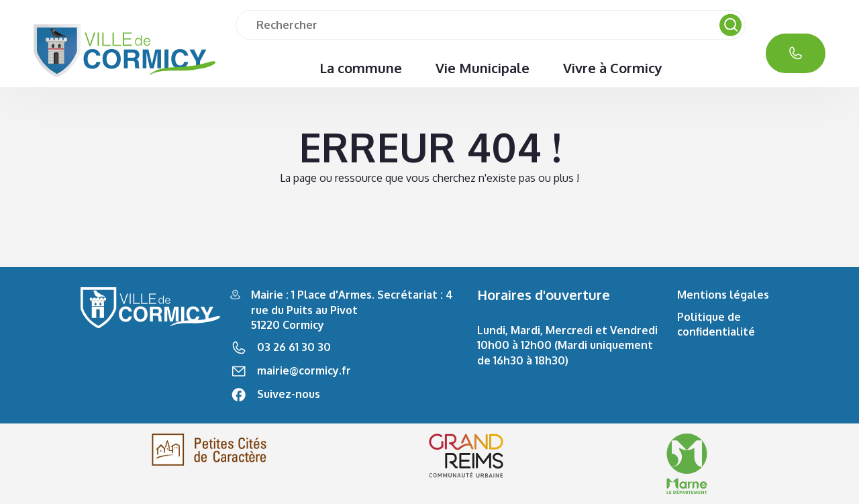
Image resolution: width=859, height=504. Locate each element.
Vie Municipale (483, 68)
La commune (361, 68)
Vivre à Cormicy (613, 68)
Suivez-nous (289, 394)
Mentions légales (723, 295)
